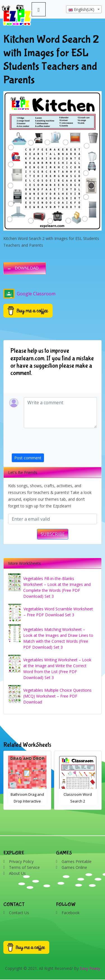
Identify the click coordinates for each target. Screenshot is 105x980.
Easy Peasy (90, 968)
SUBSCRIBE (53, 534)
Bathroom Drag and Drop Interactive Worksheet (27, 801)
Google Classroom (29, 294)
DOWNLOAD (27, 268)
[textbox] (84, 10)
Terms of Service (24, 867)
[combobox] (84, 9)
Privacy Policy (21, 861)
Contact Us (19, 913)
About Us (17, 873)
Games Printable (77, 861)
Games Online (74, 867)
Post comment (28, 458)
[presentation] (54, 442)
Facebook (71, 913)
